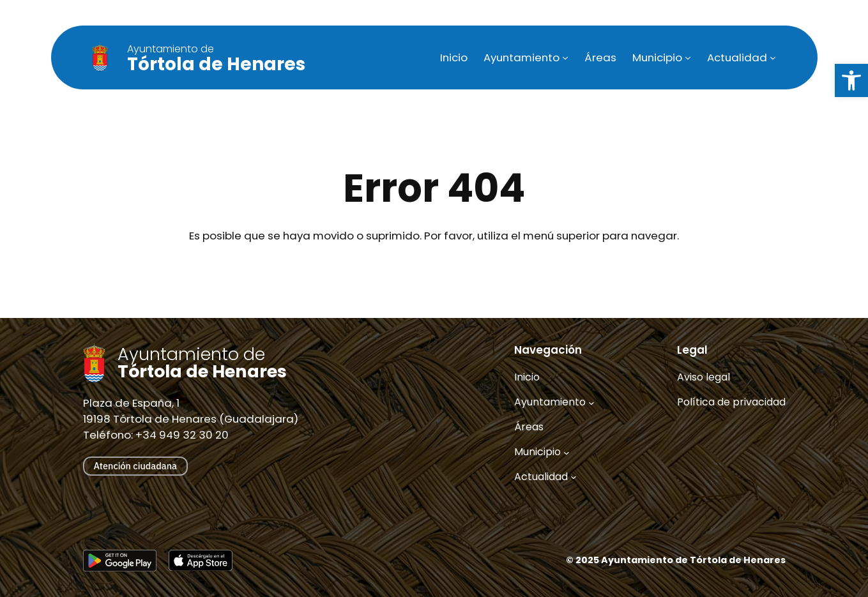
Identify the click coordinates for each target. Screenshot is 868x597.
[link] (851, 80)
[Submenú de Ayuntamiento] (565, 57)
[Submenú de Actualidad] (773, 57)
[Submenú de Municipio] (688, 57)
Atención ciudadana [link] (135, 466)
